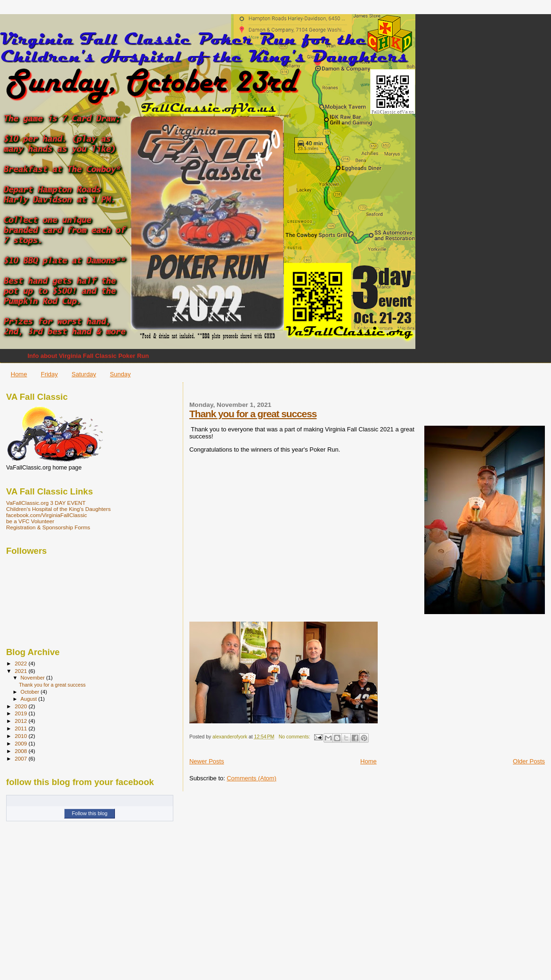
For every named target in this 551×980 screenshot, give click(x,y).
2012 (21, 721)
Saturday (84, 374)
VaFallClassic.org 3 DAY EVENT (46, 503)
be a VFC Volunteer (30, 521)
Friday (49, 374)
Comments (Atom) (251, 778)
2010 (21, 736)
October (31, 692)
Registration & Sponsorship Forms (48, 527)
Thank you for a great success (253, 414)
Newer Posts (207, 761)
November (33, 678)
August (30, 699)
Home (19, 374)
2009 (21, 743)
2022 (21, 663)
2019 (21, 713)
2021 (21, 671)
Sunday (120, 374)
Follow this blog (89, 813)
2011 (21, 728)
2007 (21, 758)
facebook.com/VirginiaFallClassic (47, 515)
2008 (21, 751)
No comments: (295, 737)
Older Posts (529, 761)
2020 (21, 706)
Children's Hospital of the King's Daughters (58, 509)
